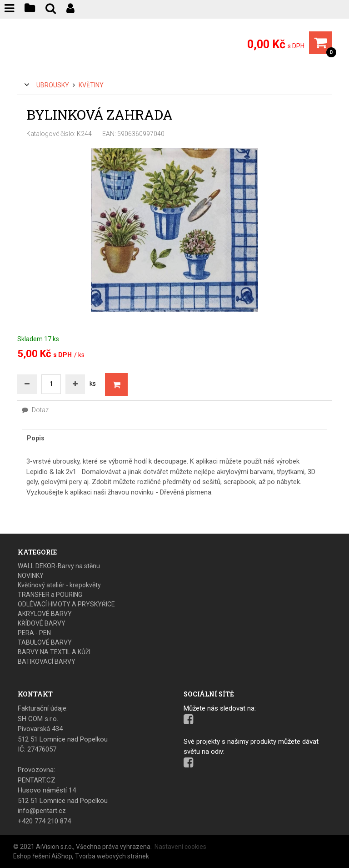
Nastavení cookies (180, 847)
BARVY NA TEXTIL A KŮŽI (54, 652)
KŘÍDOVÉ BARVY (42, 623)
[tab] (174, 438)
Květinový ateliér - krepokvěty (59, 585)
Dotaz (35, 410)
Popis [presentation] (36, 438)
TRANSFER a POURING (50, 595)
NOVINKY (31, 575)
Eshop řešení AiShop (43, 856)
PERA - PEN (34, 633)
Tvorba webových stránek (112, 856)
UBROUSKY (53, 85)
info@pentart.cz (42, 811)
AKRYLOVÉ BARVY (45, 614)
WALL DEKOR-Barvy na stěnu (59, 566)
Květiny (91, 85)
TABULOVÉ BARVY (45, 642)
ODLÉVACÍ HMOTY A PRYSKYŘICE (66, 604)
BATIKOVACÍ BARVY (47, 661)
